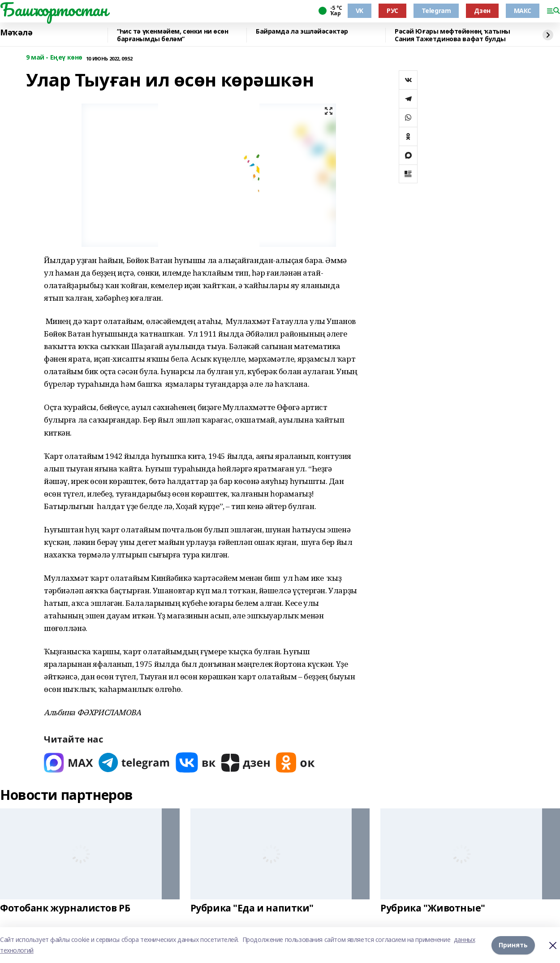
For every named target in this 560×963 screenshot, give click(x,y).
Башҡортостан (54, 9)
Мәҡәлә (16, 33)
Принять (513, 945)
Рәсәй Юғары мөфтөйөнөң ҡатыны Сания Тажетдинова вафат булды (452, 35)
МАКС (523, 11)
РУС (392, 11)
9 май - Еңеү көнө (54, 58)
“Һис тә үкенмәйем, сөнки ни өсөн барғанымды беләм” (173, 35)
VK (360, 11)
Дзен (482, 11)
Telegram (436, 11)
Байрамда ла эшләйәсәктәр (302, 32)
